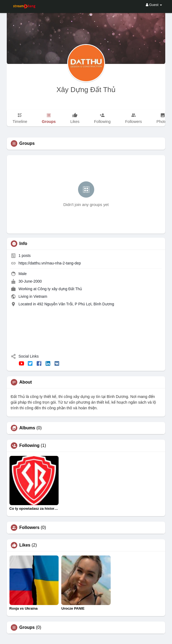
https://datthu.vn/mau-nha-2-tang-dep (50, 263)
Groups (27, 627)
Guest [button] (154, 5)
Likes (25, 545)
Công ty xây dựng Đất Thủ (60, 289)
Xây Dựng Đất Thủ (86, 90)
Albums (27, 428)
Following (30, 446)
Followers (30, 528)
